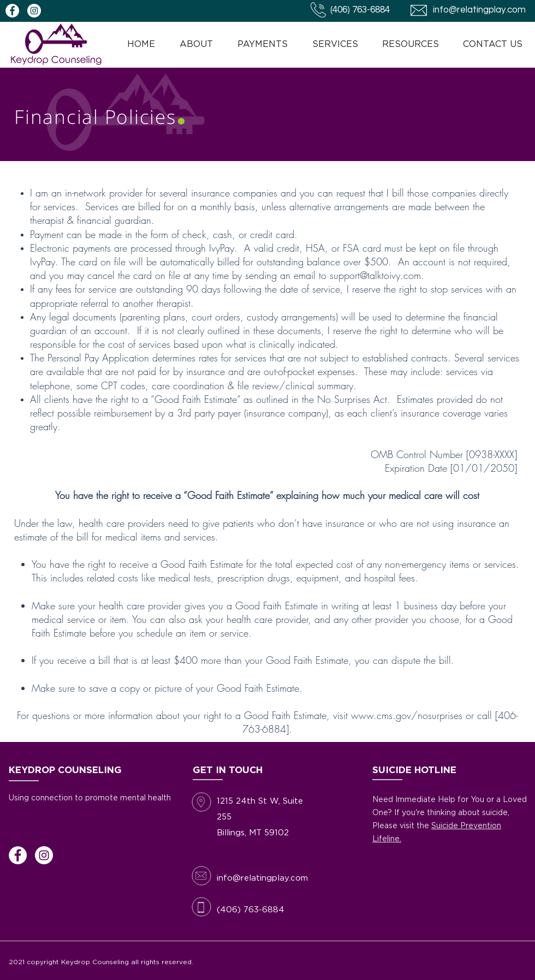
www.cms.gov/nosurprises (407, 715)
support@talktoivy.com (375, 275)
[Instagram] (44, 855)
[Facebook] (18, 855)
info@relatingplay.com (479, 10)
